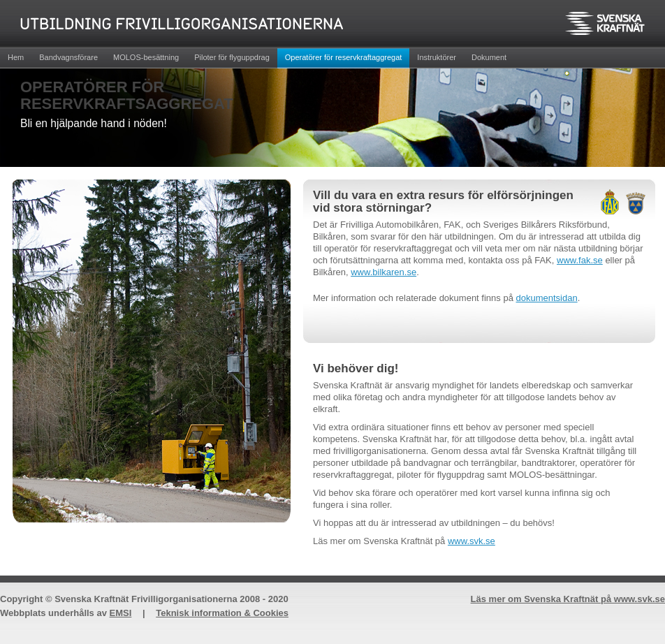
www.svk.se (472, 541)
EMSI (121, 613)
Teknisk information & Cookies (222, 613)
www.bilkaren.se (383, 272)
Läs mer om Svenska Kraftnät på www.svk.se (568, 599)
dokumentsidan (547, 298)
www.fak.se (580, 260)
